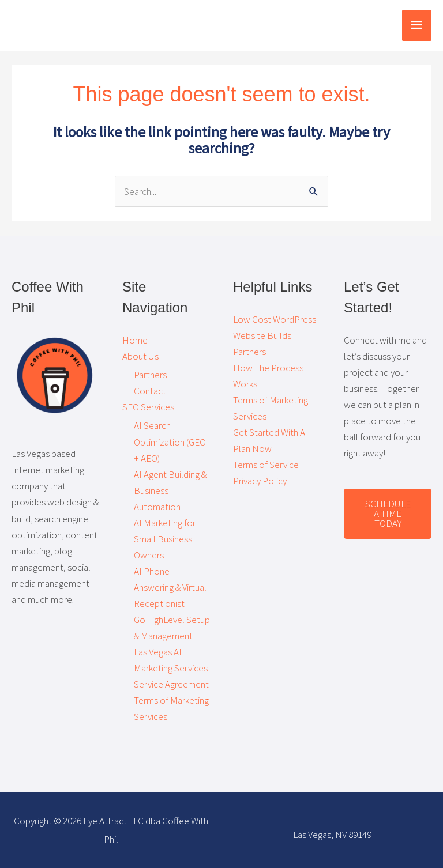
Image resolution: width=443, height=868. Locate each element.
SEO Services (148, 407)
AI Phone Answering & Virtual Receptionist (170, 587)
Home (135, 340)
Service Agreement (171, 684)
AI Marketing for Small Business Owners (165, 539)
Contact (150, 391)
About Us (140, 356)
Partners (150, 375)
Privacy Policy (260, 481)
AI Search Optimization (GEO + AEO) (170, 441)
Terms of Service (266, 465)
